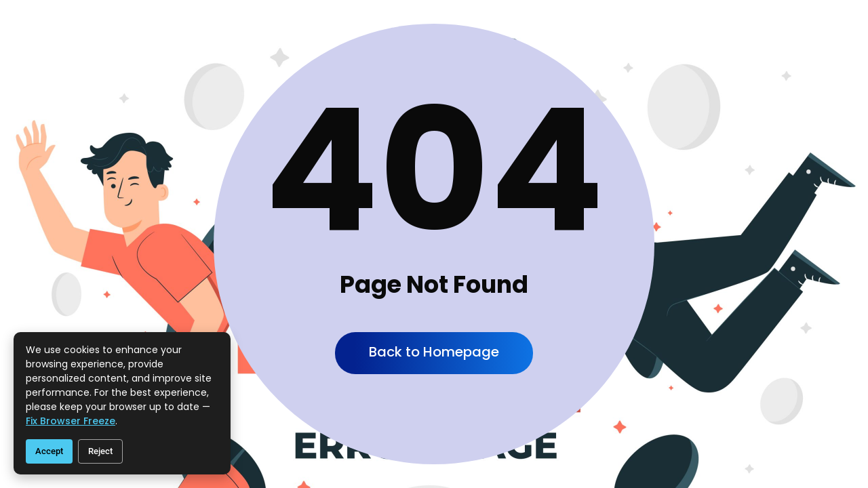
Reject (100, 451)
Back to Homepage (434, 352)
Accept (49, 451)
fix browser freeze (71, 421)
